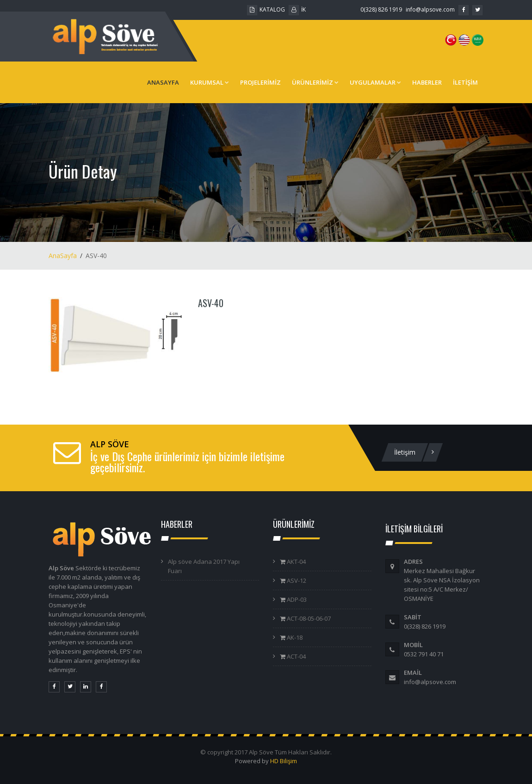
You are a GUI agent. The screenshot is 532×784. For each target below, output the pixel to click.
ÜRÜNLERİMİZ (315, 82)
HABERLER (427, 82)
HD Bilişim (284, 761)
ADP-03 (296, 599)
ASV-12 (296, 580)
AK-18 (294, 637)
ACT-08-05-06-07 (308, 618)
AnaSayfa (63, 256)
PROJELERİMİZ (260, 82)
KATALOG (266, 9)
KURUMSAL (210, 82)
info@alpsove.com (430, 9)
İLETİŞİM (465, 82)
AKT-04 (296, 562)
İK (297, 9)
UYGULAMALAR (375, 82)
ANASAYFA (163, 82)
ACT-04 (296, 656)
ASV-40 (211, 303)
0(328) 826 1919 (381, 9)
